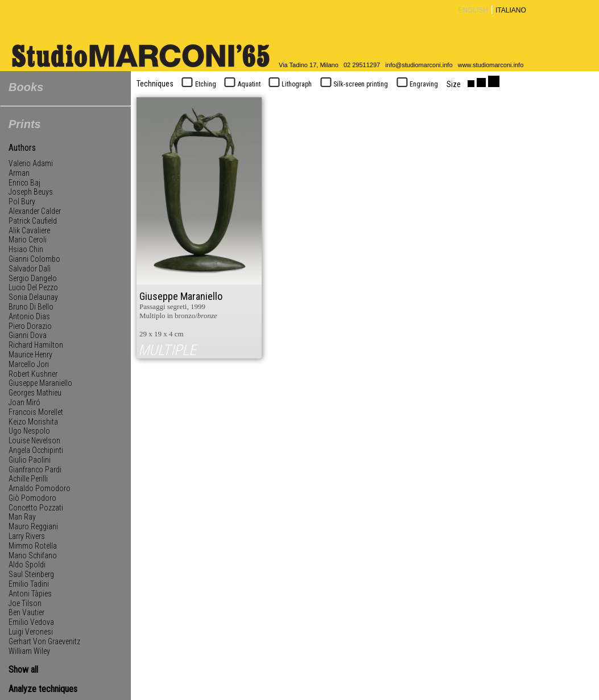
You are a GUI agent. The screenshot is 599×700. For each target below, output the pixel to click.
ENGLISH (473, 10)
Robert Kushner (33, 374)
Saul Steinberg (31, 574)
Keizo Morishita (33, 422)
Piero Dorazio (30, 326)
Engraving (416, 84)
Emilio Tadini (29, 584)
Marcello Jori (29, 364)
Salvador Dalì (30, 269)
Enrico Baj (24, 183)
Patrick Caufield (33, 221)
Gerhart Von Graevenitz (44, 641)
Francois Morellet (36, 412)
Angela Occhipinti (36, 450)
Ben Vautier (26, 612)
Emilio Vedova (31, 622)
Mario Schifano (33, 555)
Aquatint (241, 84)
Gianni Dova (28, 335)
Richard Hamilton (36, 345)
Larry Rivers (27, 536)
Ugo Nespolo (29, 431)
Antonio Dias (29, 316)
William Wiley (29, 651)
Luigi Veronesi (31, 632)
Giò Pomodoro (32, 498)
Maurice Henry (30, 355)
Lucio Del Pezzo (33, 287)
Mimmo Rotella (33, 546)
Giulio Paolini (30, 460)
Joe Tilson (25, 603)
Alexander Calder (35, 211)
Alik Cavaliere (29, 230)
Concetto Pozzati (36, 508)
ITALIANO (511, 10)
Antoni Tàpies (30, 594)
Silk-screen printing (353, 84)
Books (26, 87)
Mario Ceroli (28, 240)
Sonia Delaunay (33, 297)
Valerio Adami (31, 163)
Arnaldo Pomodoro (40, 488)
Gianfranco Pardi (35, 470)
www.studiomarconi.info (491, 65)
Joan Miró (24, 402)
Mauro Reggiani (33, 526)
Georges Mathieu (35, 393)
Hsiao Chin (26, 249)
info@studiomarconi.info (419, 65)
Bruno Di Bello (31, 307)
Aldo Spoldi (27, 565)
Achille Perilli (28, 479)
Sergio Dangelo (33, 278)
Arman (19, 173)
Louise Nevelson (34, 440)
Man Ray (22, 517)
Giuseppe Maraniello (40, 383)
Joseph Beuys (31, 192)
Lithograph (289, 84)
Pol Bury (22, 201)
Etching (198, 84)
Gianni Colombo (34, 259)
